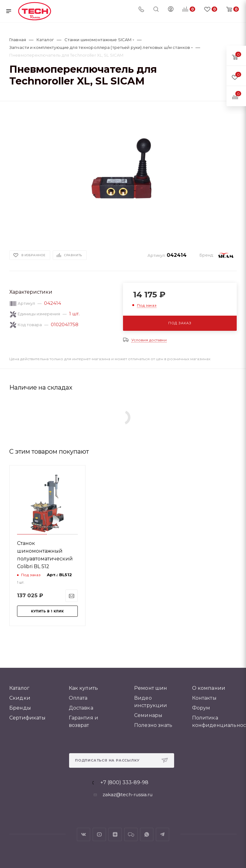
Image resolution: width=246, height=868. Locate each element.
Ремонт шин (151, 688)
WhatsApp (147, 834)
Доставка (81, 708)
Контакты (204, 698)
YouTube (99, 834)
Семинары (148, 715)
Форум (201, 708)
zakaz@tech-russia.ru (127, 795)
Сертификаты (27, 718)
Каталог (19, 688)
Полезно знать (153, 725)
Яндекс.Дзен (115, 834)
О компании (209, 688)
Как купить (83, 688)
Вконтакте (83, 834)
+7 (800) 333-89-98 (124, 783)
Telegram (163, 834)
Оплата (78, 698)
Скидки (20, 698)
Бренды (20, 708)
